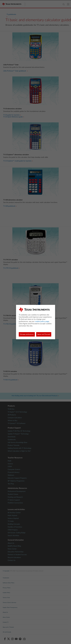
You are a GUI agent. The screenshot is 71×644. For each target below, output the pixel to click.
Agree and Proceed (44, 334)
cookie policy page (42, 321)
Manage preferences (27, 334)
